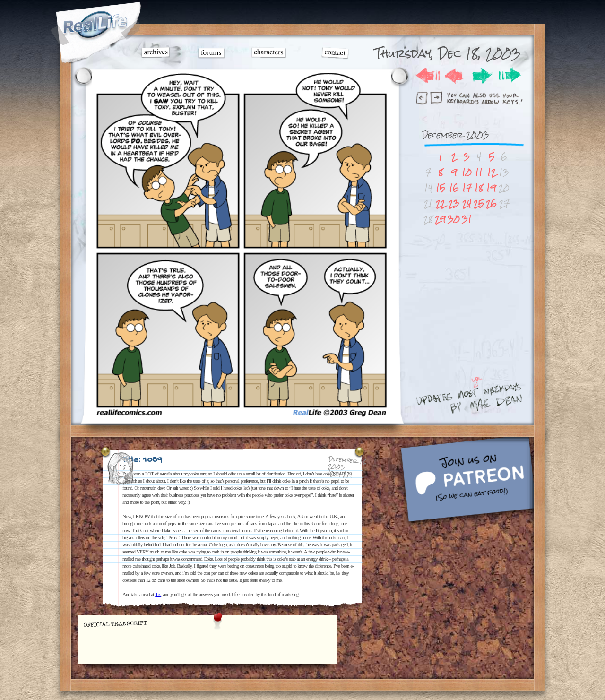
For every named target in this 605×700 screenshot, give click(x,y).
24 (467, 203)
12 (492, 172)
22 (441, 203)
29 (440, 219)
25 (479, 203)
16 (454, 188)
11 (479, 172)
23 (454, 203)
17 (467, 188)
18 (479, 188)
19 (491, 188)
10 (467, 172)
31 (467, 219)
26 (491, 203)
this (158, 594)
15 (441, 188)
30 (454, 219)
